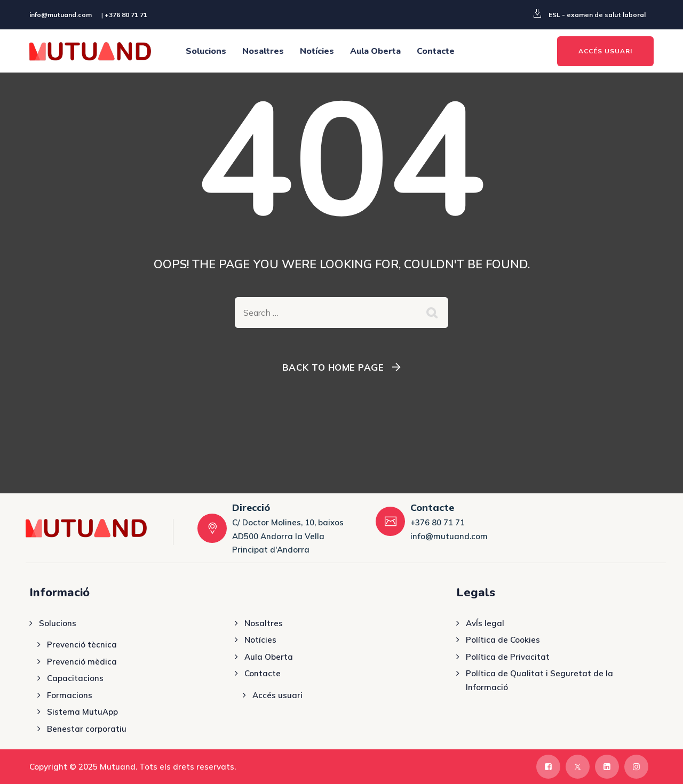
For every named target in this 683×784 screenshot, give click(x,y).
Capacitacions (75, 678)
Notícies (317, 51)
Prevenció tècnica (82, 645)
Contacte (436, 51)
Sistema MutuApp (82, 712)
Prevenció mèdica (82, 662)
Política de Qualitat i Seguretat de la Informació (539, 680)
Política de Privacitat (508, 657)
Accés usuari (277, 695)
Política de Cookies (503, 640)
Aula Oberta (375, 51)
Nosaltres (263, 51)
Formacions (70, 695)
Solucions (206, 51)
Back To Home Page (333, 367)
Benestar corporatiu (87, 729)
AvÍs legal (485, 623)
